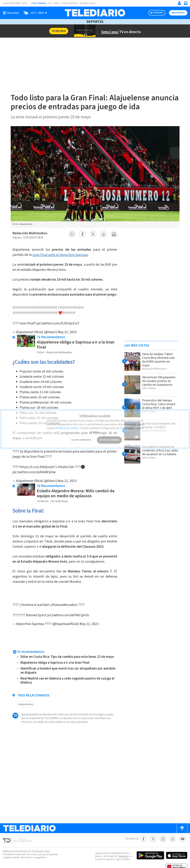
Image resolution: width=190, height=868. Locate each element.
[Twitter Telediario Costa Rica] (153, 828)
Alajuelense (26, 694)
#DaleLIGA (66, 460)
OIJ (50, 3)
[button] (72, 234)
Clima (57, 3)
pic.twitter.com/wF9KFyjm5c (68, 604)
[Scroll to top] (182, 817)
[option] (95, 177)
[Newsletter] (186, 4)
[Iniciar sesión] (179, 3)
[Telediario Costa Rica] (95, 13)
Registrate (178, 13)
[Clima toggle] (34, 13)
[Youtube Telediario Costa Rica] (182, 828)
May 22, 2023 (67, 329)
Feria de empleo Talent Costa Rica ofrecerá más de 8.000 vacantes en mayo (158, 360)
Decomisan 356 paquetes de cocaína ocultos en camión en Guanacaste (159, 381)
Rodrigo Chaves (88, 3)
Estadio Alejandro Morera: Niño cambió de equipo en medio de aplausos (76, 486)
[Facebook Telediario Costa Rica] (143, 828)
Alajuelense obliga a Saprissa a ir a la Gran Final (76, 341)
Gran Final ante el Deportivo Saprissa (60, 255)
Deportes (95, 22)
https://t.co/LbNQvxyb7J (38, 460)
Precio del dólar (70, 3)
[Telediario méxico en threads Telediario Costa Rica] (173, 828)
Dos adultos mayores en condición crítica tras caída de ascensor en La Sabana (160, 450)
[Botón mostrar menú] (12, 13)
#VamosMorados (64, 594)
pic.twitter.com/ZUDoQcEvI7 (58, 320)
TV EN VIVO (158, 13)
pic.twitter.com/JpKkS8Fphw (34, 465)
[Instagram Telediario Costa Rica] (163, 828)
